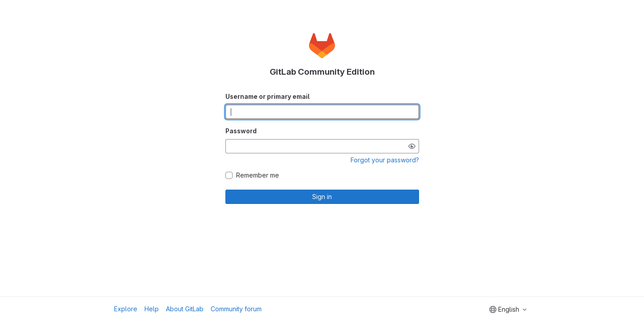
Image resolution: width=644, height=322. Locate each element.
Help (152, 309)
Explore (126, 309)
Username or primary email (267, 96)
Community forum (236, 309)
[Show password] (412, 146)
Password (241, 131)
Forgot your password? (385, 160)
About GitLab (185, 309)
